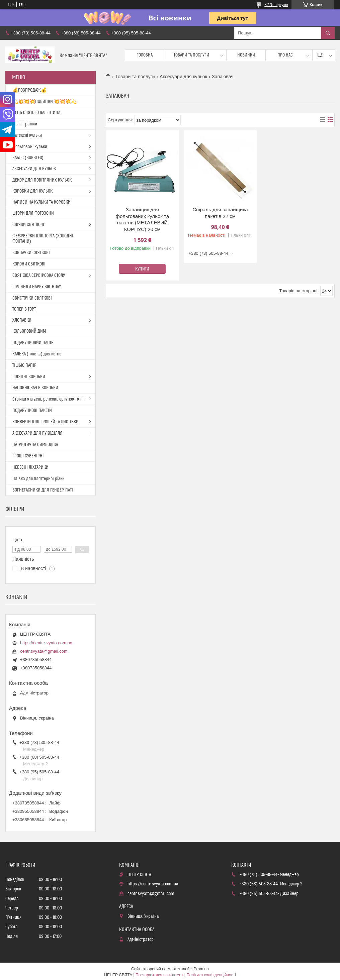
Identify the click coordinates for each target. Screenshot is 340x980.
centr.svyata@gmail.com (44, 651)
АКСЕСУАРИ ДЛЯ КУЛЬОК (34, 169)
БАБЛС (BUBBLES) (28, 158)
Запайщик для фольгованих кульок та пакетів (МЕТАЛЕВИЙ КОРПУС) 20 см (142, 219)
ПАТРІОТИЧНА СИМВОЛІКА (35, 445)
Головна (145, 55)
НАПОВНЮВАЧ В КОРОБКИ (35, 388)
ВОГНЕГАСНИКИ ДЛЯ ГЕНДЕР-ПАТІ (43, 490)
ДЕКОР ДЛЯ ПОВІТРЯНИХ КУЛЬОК (42, 180)
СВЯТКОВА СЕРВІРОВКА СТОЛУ (39, 276)
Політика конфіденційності (211, 975)
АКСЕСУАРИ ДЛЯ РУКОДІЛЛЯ (37, 433)
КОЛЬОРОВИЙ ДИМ (29, 331)
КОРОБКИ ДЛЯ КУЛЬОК (32, 191)
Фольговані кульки (30, 147)
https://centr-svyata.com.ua (46, 643)
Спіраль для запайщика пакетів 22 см (220, 213)
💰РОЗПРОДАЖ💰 (29, 90)
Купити (142, 269)
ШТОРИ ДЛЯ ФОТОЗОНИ (33, 213)
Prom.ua (201, 969)
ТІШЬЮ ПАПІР (24, 365)
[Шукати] (328, 33)
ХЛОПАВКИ (22, 320)
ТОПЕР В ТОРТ (24, 309)
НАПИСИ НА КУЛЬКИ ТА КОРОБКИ (41, 202)
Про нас (285, 55)
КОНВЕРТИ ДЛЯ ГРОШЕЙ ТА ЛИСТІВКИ (46, 422)
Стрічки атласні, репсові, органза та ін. (49, 399)
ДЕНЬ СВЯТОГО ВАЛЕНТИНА (36, 113)
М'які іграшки (25, 124)
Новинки (246, 55)
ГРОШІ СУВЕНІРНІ (28, 456)
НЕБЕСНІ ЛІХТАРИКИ (30, 467)
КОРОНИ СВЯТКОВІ (29, 264)
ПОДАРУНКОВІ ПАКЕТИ (32, 411)
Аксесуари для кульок (183, 77)
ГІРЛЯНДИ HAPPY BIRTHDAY (37, 287)
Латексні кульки (27, 135)
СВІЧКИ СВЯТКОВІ (28, 225)
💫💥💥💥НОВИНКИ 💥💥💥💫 (45, 102)
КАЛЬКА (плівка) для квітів (37, 354)
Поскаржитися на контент (159, 975)
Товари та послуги (191, 55)
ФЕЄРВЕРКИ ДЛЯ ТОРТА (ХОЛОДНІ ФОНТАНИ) (43, 239)
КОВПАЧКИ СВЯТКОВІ (31, 253)
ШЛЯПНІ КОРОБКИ (29, 377)
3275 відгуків (276, 5)
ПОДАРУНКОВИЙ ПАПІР (33, 343)
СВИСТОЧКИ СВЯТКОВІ (32, 298)
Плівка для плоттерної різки (38, 479)
